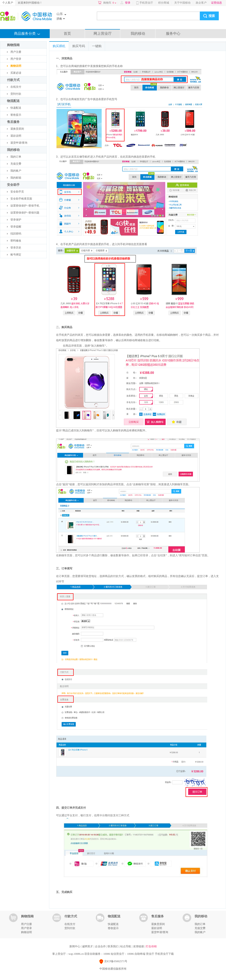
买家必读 (16, 73)
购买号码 (79, 46)
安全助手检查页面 (21, 199)
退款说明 (16, 136)
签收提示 (16, 115)
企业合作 (101, 946)
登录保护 (16, 220)
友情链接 (139, 946)
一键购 (97, 46)
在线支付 (16, 87)
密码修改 (16, 241)
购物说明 (16, 66)
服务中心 (173, 33)
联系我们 (113, 946)
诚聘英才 (88, 946)
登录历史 (16, 248)
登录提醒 (16, 227)
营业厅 (150, 954)
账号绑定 (16, 255)
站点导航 (126, 946)
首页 (67, 33)
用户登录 (16, 59)
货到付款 (16, 94)
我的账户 (16, 171)
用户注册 (16, 52)
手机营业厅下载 (164, 954)
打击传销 (151, 946)
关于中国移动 (182, 3)
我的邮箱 (16, 178)
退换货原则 (17, 129)
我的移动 (138, 33)
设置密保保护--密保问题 (25, 213)
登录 (128, 3)
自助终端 (140, 954)
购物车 (110, 3)
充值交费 (16, 164)
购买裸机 (59, 46)
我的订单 (16, 157)
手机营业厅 (146, 3)
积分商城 (164, 3)
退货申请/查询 (19, 143)
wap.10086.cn (76, 954)
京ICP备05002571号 (113, 962)
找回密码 (16, 234)
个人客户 (8, 3)
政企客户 (201, 3)
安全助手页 (17, 192)
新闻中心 (75, 946)
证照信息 (217, 3)
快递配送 (16, 108)
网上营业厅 (103, 33)
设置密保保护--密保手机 (25, 206)
